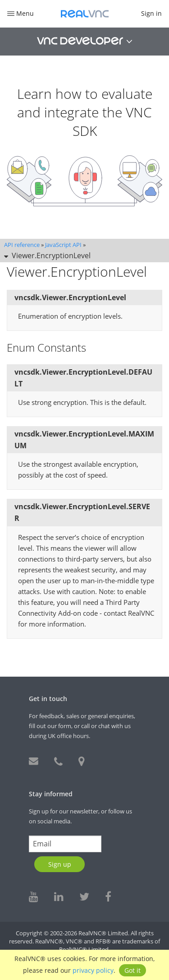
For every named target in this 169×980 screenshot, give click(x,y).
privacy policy (93, 970)
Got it (132, 970)
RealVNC (85, 14)
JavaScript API (63, 245)
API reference (22, 245)
